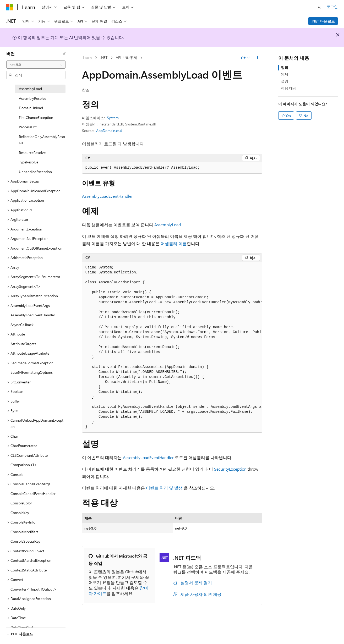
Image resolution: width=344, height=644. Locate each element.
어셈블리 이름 (174, 243)
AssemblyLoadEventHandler (107, 196)
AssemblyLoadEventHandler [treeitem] (33, 315)
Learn (87, 57)
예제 (285, 74)
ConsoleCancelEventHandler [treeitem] (33, 494)
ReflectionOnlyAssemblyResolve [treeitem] (42, 140)
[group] (172, 347)
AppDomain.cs (108, 131)
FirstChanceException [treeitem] (36, 117)
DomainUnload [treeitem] (31, 108)
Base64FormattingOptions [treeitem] (32, 372)
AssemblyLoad (168, 225)
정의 (285, 67)
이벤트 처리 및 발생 (164, 488)
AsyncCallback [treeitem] (22, 325)
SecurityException (230, 469)
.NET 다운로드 (323, 21)
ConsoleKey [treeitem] (20, 513)
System (113, 118)
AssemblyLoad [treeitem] (30, 89)
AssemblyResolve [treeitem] (32, 98)
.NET (104, 57)
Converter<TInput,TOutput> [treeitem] (33, 589)
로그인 (332, 7)
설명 (285, 81)
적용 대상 (289, 88)
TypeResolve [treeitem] (29, 162)
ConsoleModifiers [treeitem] (24, 532)
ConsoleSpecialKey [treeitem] (25, 541)
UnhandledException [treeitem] (35, 172)
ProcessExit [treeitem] (28, 127)
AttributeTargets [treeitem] (23, 344)
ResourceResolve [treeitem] (32, 153)
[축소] (64, 54)
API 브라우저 (126, 57)
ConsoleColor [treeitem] (21, 503)
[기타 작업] (257, 58)
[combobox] (36, 65)
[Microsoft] (10, 7)
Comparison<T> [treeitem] (24, 465)
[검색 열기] (319, 7)
